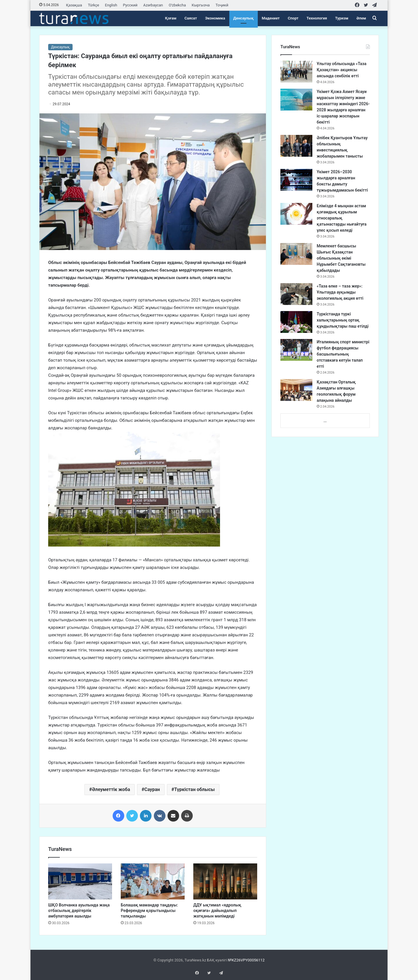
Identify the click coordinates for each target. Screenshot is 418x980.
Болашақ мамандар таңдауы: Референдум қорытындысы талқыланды (149, 911)
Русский (130, 5)
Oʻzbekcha (177, 5)
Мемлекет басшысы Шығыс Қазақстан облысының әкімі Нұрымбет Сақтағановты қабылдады (341, 258)
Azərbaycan (153, 5)
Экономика (215, 18)
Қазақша (74, 5)
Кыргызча (201, 5)
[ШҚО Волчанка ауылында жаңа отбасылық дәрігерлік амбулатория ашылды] (80, 881)
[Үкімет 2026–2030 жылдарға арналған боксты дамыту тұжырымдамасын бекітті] (296, 180)
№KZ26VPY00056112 (246, 960)
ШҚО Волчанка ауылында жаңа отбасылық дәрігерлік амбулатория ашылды (79, 911)
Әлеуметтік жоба (111, 789)
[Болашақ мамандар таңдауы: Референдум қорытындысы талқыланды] (153, 881)
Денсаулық (244, 18)
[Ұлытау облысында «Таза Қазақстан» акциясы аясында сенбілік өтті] (296, 72)
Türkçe (94, 5)
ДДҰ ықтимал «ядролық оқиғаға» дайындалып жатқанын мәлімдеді (217, 911)
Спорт (293, 18)
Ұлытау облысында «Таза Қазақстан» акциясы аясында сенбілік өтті (342, 70)
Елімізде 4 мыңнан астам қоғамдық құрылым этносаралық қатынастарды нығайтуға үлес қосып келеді (342, 218)
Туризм (342, 18)
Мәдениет (271, 18)
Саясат (191, 18)
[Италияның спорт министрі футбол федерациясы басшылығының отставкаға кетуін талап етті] (296, 350)
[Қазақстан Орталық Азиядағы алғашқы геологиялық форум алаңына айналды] (296, 390)
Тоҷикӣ (222, 5)
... (325, 421)
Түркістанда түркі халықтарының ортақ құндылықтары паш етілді (343, 320)
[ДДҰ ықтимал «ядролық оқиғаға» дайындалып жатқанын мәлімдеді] (225, 881)
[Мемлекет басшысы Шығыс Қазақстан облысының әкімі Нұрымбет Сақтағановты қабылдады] (296, 254)
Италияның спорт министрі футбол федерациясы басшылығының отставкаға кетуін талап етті (343, 354)
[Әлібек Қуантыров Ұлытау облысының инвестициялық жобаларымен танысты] (296, 146)
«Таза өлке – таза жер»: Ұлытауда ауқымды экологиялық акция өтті (340, 292)
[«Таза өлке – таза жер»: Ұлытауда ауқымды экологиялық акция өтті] (296, 294)
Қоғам (171, 18)
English (111, 5)
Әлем (361, 18)
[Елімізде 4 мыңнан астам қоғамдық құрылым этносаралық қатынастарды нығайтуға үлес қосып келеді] (296, 214)
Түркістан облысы (194, 789)
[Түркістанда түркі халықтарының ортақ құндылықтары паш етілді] (296, 322)
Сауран (152, 789)
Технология (317, 18)
